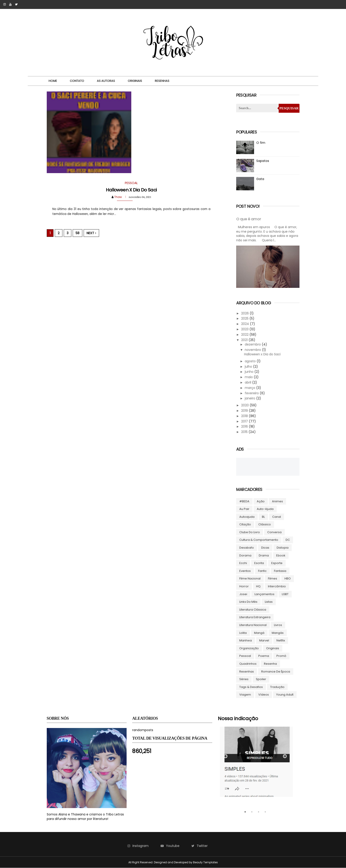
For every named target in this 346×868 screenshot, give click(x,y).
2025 (245, 318)
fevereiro (252, 393)
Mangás (278, 633)
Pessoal (245, 656)
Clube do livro (250, 532)
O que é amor (249, 219)
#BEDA (244, 501)
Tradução (277, 687)
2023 (245, 329)
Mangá (259, 633)
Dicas (265, 548)
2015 (245, 432)
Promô (281, 656)
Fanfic (262, 571)
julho (249, 367)
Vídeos (264, 695)
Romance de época (276, 672)
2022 (245, 335)
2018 (245, 416)
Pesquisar (289, 108)
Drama (264, 555)
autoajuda (247, 517)
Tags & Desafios (251, 687)
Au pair (244, 509)
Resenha (270, 664)
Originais (135, 81)
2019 (245, 411)
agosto (251, 361)
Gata (260, 179)
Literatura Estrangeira (255, 617)
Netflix (281, 640)
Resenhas (162, 81)
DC (288, 540)
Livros (278, 625)
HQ (258, 586)
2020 (245, 405)
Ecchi (243, 563)
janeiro (250, 398)
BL (263, 517)
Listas (269, 602)
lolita (243, 633)
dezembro (253, 344)
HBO (288, 578)
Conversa (274, 532)
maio (249, 377)
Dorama (245, 555)
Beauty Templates (205, 862)
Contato (77, 81)
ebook (281, 555)
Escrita (259, 563)
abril (248, 382)
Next (91, 233)
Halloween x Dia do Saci (131, 190)
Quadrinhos (248, 664)
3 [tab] (259, 812)
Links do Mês (248, 602)
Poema (264, 656)
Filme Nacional (250, 578)
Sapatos (263, 161)
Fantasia (280, 571)
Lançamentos (264, 594)
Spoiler (261, 679)
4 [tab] (265, 812)
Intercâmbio (277, 586)
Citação (245, 524)
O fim (261, 143)
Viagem (245, 695)
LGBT (285, 594)
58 (77, 233)
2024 (245, 324)
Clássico (265, 524)
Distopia (283, 548)
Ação (261, 501)
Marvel (264, 640)
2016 (245, 427)
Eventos (245, 571)
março (250, 388)
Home (53, 81)
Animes (277, 501)
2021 (245, 340)
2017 (245, 421)
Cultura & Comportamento (259, 540)
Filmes (273, 578)
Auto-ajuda (265, 509)
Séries (244, 679)
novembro (253, 350)
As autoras (106, 81)
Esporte (277, 563)
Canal (277, 517)
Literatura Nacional (253, 625)
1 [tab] (245, 812)
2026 (245, 313)
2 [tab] (252, 812)
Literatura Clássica (253, 610)
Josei (243, 594)
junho (249, 372)
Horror (244, 586)
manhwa (246, 640)
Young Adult (285, 695)
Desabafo (247, 548)
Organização (249, 648)
